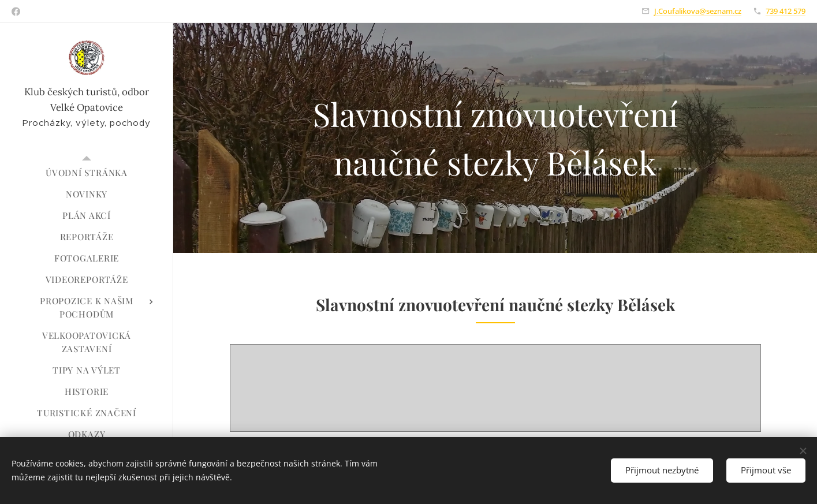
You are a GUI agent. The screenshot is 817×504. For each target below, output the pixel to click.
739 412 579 (786, 11)
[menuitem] (87, 173)
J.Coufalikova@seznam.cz (698, 11)
